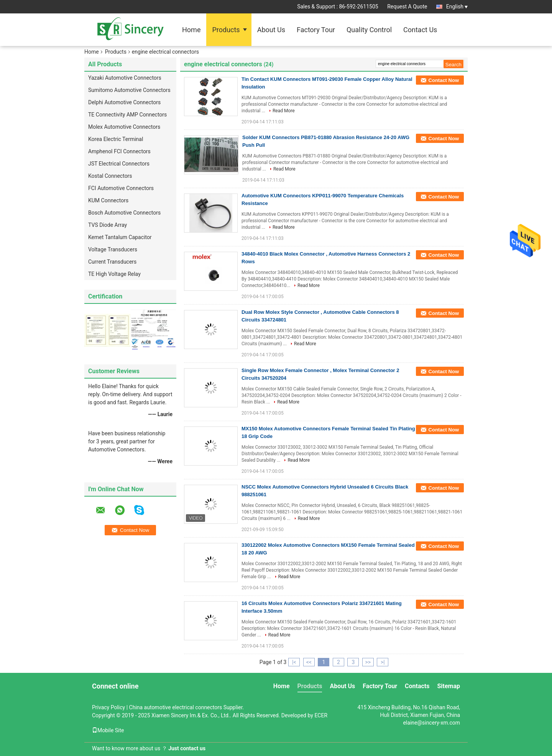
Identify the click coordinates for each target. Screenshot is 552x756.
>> (368, 662)
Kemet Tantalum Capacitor (120, 237)
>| (383, 662)
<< (309, 662)
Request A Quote (407, 7)
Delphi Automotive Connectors (124, 102)
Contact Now (444, 80)
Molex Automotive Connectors (124, 127)
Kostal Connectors (110, 176)
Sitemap (449, 686)
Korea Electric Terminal (116, 139)
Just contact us (187, 748)
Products (226, 30)
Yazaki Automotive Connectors (125, 78)
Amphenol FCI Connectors (119, 151)
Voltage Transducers (113, 249)
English (457, 7)
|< (294, 662)
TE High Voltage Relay (114, 274)
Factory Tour (316, 30)
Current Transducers (112, 262)
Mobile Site (108, 730)
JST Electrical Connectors (119, 164)
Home (191, 30)
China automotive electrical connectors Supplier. (187, 707)
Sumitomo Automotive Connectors (129, 90)
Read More (284, 111)
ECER (321, 715)
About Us (271, 30)
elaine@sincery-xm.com (431, 723)
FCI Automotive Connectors (121, 188)
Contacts (417, 686)
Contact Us (420, 30)
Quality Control (369, 30)
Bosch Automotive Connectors (124, 213)
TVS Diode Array (108, 225)
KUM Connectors (108, 200)
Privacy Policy (108, 707)
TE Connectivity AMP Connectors (127, 115)
